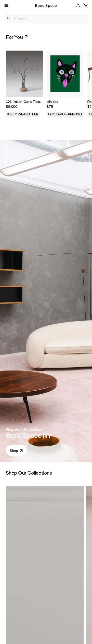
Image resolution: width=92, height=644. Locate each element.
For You (17, 37)
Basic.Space (46, 5)
